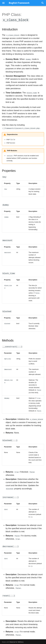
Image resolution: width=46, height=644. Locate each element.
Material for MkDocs (17, 641)
